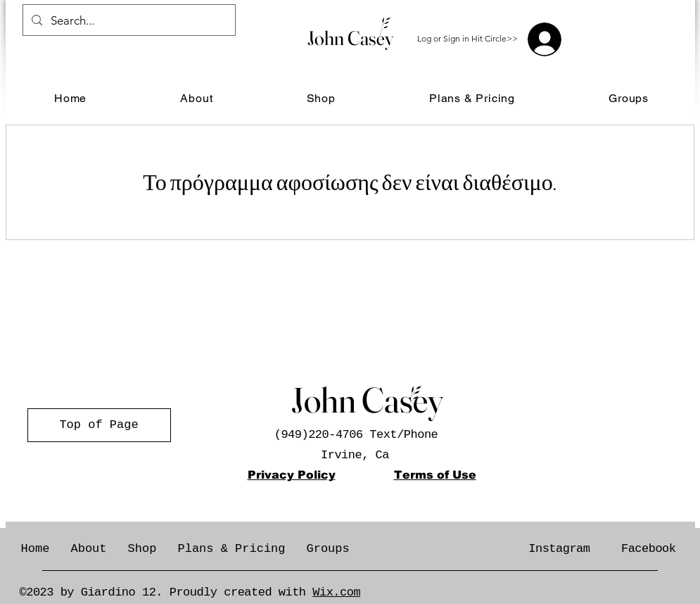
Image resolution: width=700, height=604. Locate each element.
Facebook (649, 549)
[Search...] (128, 21)
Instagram (559, 549)
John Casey (350, 38)
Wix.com (336, 592)
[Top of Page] (99, 425)
